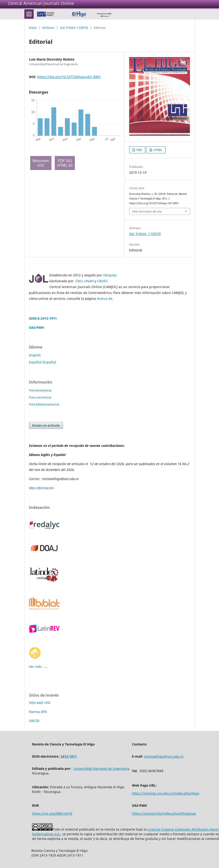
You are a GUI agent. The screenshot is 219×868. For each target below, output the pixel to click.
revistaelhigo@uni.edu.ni (164, 756)
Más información (42, 488)
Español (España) (43, 362)
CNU (79, 281)
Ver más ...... (39, 667)
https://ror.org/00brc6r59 (52, 813)
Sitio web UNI (40, 703)
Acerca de (105, 298)
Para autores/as (40, 397)
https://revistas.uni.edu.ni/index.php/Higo (166, 793)
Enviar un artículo (46, 425)
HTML (158, 150)
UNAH (89, 281)
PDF (139, 150)
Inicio (33, 28)
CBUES (102, 281)
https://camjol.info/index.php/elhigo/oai (164, 813)
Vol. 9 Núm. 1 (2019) (74, 28)
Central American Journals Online (41, 3)
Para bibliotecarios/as (44, 404)
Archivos (48, 28)
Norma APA (38, 712)
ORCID (34, 721)
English (35, 355)
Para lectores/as (40, 390)
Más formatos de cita (147, 211)
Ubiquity (110, 275)
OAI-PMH (36, 327)
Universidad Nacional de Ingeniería (101, 769)
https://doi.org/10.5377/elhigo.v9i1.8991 (69, 77)
